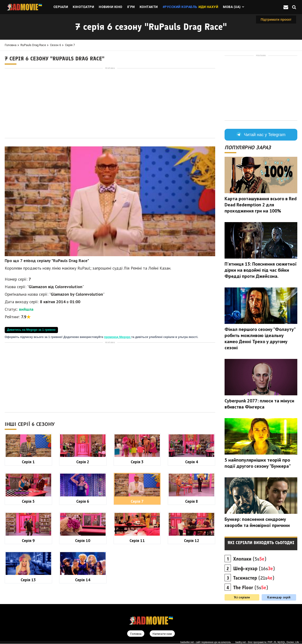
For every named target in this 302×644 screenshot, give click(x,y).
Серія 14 (83, 580)
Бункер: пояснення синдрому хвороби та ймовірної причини (257, 522)
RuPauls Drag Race (33, 45)
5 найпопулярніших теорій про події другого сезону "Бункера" (258, 463)
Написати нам (162, 634)
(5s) (250, 559)
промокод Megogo (118, 337)
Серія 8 (192, 501)
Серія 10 (83, 540)
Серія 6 (83, 501)
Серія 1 (28, 462)
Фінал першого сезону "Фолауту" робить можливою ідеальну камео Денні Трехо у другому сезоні (260, 338)
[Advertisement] (110, 103)
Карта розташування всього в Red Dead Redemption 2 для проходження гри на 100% (261, 205)
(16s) (254, 569)
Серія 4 (192, 462)
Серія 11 (137, 540)
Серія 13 (28, 580)
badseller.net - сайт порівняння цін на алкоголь (206, 642)
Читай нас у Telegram (261, 135)
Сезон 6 (55, 45)
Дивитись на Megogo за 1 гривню (31, 330)
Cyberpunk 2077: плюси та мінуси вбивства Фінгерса (259, 404)
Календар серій (279, 597)
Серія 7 (70, 45)
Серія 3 (137, 462)
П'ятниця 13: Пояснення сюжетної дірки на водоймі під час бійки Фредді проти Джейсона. (261, 270)
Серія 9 (28, 540)
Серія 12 (192, 540)
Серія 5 (28, 501)
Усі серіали (242, 597)
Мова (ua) (232, 7)
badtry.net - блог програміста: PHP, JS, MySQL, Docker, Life (267, 642)
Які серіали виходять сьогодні (261, 543)
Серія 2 (83, 462)
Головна (11, 45)
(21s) (254, 578)
